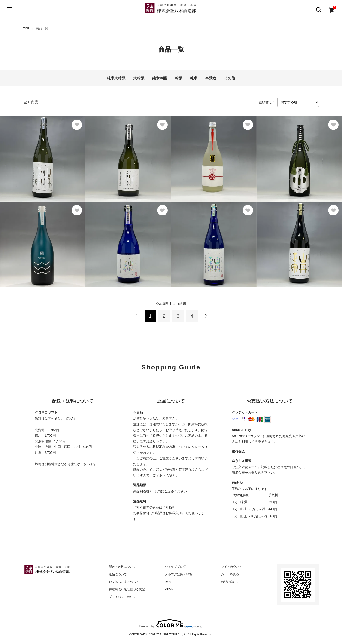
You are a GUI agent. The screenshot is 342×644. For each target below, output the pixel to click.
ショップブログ (175, 567)
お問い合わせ (230, 582)
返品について (118, 574)
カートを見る (230, 574)
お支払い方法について (124, 582)
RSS (168, 582)
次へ (206, 316)
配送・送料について (122, 567)
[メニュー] (9, 9)
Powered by (171, 623)
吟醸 (179, 78)
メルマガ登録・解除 (178, 574)
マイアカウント (232, 567)
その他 (230, 78)
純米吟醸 (160, 78)
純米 (194, 78)
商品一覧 (42, 28)
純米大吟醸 (116, 78)
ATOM (169, 589)
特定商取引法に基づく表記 (127, 589)
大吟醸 (139, 78)
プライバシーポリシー (124, 597)
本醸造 (211, 78)
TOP (26, 28)
